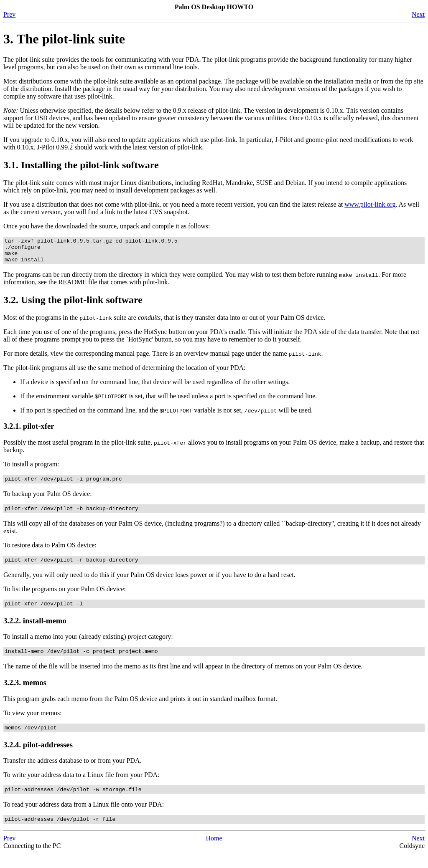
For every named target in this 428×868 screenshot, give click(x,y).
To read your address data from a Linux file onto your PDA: (84, 818)
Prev (9, 14)
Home (214, 853)
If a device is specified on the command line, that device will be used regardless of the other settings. (155, 387)
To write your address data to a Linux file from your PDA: (81, 787)
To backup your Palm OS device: (48, 500)
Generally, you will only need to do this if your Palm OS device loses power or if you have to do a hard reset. (149, 583)
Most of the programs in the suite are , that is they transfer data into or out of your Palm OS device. (164, 323)
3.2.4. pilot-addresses (38, 757)
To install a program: (31, 469)
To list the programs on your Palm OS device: (65, 598)
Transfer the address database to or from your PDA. (72, 773)
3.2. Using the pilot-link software (73, 305)
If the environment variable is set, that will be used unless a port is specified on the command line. (168, 401)
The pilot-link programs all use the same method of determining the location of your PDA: (124, 373)
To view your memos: (33, 724)
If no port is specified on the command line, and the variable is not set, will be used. (166, 415)
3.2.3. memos (25, 694)
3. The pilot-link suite (64, 39)
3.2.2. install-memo (35, 631)
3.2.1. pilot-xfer (29, 431)
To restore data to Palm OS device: (50, 553)
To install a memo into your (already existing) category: (88, 647)
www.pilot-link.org (370, 204)
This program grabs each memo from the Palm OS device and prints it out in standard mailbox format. (140, 710)
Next (418, 14)
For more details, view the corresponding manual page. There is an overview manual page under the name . (163, 358)
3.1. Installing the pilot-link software (81, 165)
